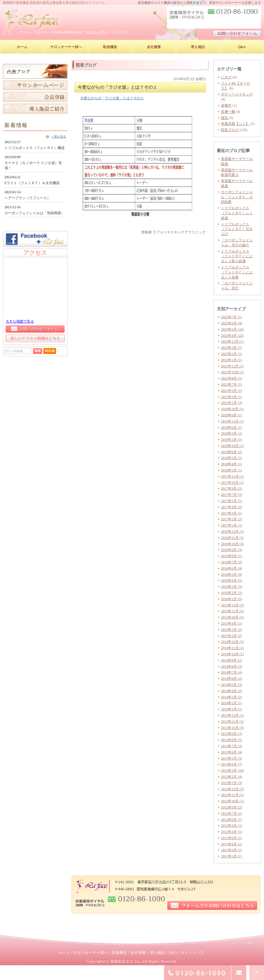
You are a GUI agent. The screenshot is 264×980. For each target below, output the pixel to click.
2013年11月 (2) (232, 722)
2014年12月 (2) (232, 642)
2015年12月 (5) (232, 605)
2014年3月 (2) (231, 697)
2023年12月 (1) (232, 341)
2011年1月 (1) (231, 856)
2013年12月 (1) (232, 715)
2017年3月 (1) (231, 513)
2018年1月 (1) (231, 470)
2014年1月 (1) (231, 709)
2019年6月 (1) (231, 428)
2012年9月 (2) (231, 807)
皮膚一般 (228, 112)
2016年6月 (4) (231, 568)
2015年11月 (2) (232, 611)
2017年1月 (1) (231, 525)
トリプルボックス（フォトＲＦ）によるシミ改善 (237, 272)
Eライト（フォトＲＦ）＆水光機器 (32, 183)
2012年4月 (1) (231, 826)
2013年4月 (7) (231, 764)
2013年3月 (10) (232, 771)
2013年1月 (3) (231, 783)
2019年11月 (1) (232, 421)
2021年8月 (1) (231, 378)
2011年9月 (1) (231, 838)
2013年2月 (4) (231, 777)
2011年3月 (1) (231, 850)
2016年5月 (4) (231, 575)
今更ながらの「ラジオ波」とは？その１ (112, 98)
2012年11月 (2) (232, 795)
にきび (226, 77)
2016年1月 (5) (231, 599)
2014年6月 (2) (231, 679)
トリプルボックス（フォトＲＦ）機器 (35, 148)
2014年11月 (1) (232, 648)
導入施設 (158, 953)
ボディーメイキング (237, 94)
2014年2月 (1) (231, 703)
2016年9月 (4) (231, 550)
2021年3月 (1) (231, 397)
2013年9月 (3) (231, 734)
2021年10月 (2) (232, 372)
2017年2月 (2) (231, 519)
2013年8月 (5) (231, 740)
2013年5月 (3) (231, 758)
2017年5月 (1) (231, 501)
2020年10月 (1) (232, 409)
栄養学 (226, 105)
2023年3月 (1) (231, 348)
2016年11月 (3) (232, 538)
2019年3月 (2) (231, 433)
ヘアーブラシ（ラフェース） (27, 198)
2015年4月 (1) (231, 623)
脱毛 (224, 118)
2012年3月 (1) (231, 832)
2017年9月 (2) (231, 489)
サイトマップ (193, 953)
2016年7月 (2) (231, 562)
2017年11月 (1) (232, 476)
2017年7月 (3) (231, 495)
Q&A (173, 953)
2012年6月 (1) (231, 820)
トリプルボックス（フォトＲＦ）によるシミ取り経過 (237, 256)
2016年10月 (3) (232, 544)
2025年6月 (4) (231, 323)
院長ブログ (230, 130)
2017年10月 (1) (232, 483)
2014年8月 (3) (231, 666)
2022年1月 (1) (231, 360)
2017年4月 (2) (231, 507)
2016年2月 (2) (231, 593)
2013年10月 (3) (232, 728)
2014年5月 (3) (231, 685)
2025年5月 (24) (232, 329)
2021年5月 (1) (231, 391)
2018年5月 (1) (231, 458)
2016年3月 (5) (231, 587)
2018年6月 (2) (231, 452)
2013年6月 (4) (231, 752)
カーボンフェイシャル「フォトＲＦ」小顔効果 (237, 197)
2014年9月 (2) (231, 660)
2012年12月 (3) (232, 789)
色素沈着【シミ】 (235, 124)
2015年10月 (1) (232, 617)
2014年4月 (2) (231, 691)
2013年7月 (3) (231, 746)
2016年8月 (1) (231, 556)
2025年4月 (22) (232, 336)
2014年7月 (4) (231, 672)
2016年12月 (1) (232, 532)
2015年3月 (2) (231, 630)
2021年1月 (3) (231, 403)
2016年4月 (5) (231, 580)
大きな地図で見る (20, 321)
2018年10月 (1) (232, 446)
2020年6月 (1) (231, 415)
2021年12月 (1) (232, 366)
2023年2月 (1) (231, 354)
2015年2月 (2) (231, 636)
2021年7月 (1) (231, 385)
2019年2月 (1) (231, 440)
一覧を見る (59, 137)
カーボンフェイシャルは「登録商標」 (35, 213)
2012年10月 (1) (232, 801)
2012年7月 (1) (231, 814)
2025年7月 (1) (231, 317)
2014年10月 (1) (232, 654)
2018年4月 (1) (231, 464)
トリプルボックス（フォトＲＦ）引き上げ (237, 229)
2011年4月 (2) (231, 844)
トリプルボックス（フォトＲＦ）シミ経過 (237, 213)
